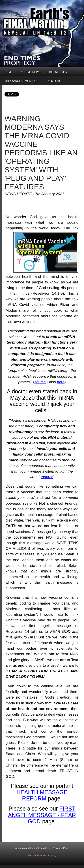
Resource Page (60, 848)
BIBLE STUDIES (57, 72)
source (40, 382)
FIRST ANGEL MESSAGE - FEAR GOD (42, 815)
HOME (9, 72)
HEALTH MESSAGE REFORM (42, 795)
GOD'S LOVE (53, 81)
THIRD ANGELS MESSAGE (21, 81)
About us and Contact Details (31, 848)
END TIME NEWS (30, 72)
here (61, 382)
